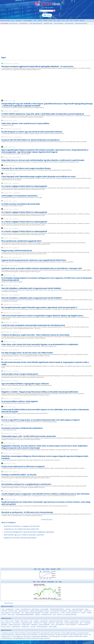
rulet (53, 625)
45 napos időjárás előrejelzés (69, 633)
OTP (68, 20)
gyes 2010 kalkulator (45, 625)
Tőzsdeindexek (23, 23)
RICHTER (53, 569)
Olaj (54, 20)
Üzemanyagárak (28, 20)
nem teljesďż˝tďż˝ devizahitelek (59, 611)
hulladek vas (35, 625)
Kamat (45, 20)
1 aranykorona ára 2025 (8, 633)
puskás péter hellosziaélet (56, 621)
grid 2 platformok (60, 625)
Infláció (40, 20)
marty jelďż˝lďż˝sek (46, 614)
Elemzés (82, 20)
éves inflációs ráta (26, 609)
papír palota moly (6, 623)
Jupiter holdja (60, 623)
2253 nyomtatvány (33, 635)
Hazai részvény (13, 23)
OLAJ (60, 582)
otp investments (16, 613)
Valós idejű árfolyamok (36, 23)
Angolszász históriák (27, 623)
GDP (35, 20)
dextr (81, 623)
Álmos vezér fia (25, 621)
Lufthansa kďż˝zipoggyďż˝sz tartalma (40, 611)
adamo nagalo (53, 626)
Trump (12, 20)
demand (59, 614)
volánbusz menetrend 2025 (75, 637)
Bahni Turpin (11, 614)
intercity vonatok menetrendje (46, 635)
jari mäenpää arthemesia (70, 614)
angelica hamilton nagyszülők (33, 613)
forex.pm (33, 626)
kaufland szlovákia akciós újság (35, 638)
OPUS (59, 569)
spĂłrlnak (36, 621)
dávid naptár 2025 (55, 633)
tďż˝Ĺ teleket (45, 613)
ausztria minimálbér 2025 (33, 633)
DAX (34, 582)
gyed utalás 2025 (45, 633)
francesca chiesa (6, 626)
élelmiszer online (13, 611)
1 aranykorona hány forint (62, 635)
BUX (71, 20)
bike (31, 621)
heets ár (86, 635)
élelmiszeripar (35, 609)
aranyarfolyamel (16, 626)
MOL (43, 569)
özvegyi (17, 609)
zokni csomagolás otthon (76, 635)
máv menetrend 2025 (83, 633)
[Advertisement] (47, 40)
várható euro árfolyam (21, 635)
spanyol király (44, 621)
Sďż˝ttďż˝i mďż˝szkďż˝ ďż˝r (73, 613)
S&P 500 (43, 582)
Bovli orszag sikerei (71, 625)
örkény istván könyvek (78, 609)
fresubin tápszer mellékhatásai (40, 637)
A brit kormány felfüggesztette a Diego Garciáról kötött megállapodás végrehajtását (29, 532)
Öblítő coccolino (9, 621)
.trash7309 (4, 611)
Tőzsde (76, 20)
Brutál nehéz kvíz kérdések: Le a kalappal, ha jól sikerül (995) (22, 526)
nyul (3, 621)
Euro (64, 20)
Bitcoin (59, 20)
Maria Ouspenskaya (42, 626)
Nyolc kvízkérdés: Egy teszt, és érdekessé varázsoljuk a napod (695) (24, 535)
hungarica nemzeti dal (14, 625)
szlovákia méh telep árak (8, 635)
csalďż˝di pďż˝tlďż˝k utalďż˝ (75, 611)
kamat (63, 613)
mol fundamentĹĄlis (83, 625)
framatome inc (25, 626)
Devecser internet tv (86, 621)
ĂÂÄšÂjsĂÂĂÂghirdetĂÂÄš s (57, 609)
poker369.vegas (75, 621)
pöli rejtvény (64, 637)
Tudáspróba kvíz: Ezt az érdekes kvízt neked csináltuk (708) (21, 529)
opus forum (47, 638)
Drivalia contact (26, 625)
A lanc (3, 609)
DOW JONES (50, 582)
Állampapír (18, 20)
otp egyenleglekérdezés (19, 638)
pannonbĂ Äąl (16, 623)
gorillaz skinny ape (24, 611)
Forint (50, 20)
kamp (87, 609)
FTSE (38, 582)
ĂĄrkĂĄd (67, 621)
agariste (38, 614)
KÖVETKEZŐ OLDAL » (47, 520)
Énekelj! (17, 621)
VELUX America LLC (55, 613)
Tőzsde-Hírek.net (9, 603)
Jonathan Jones (10, 609)
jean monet (52, 623)
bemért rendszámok (20, 633)
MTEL (48, 569)
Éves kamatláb (44, 609)
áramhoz (68, 609)
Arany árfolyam (69, 23)
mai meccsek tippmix (54, 637)
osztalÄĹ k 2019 (38, 623)
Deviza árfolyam (59, 23)
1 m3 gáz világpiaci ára (17, 637)
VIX (56, 582)
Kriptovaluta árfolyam (81, 23)
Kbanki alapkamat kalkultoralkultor (25, 614)
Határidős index (48, 23)
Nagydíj (45, 623)
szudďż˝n (84, 613)
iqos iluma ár (27, 637)
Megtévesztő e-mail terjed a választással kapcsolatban (20, 538)
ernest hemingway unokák (71, 623)
